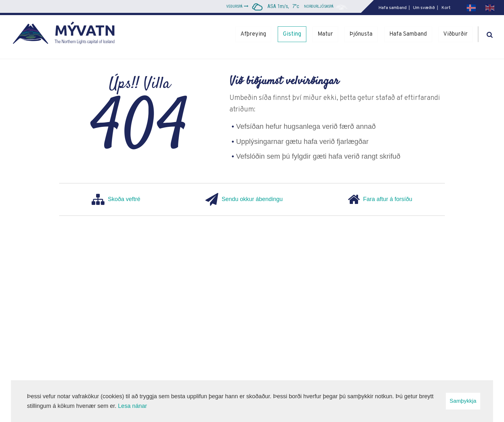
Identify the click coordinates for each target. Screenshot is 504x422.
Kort (446, 8)
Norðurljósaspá (319, 6)
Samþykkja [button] (463, 401)
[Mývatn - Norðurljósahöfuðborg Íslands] (66, 34)
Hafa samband (392, 8)
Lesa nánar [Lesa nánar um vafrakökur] (132, 406)
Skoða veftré (116, 199)
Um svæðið (424, 8)
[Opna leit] (490, 34)
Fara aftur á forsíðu (380, 199)
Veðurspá (234, 6)
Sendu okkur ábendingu (244, 199)
